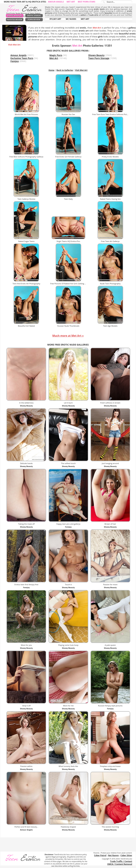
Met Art (71, 2)
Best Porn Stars (87, 2)
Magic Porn (56, 55)
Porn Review (34, 20)
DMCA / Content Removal (120, 864)
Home (51, 70)
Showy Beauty (96, 55)
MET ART (85, 19)
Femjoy (15, 61)
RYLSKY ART (56, 19)
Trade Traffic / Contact (121, 861)
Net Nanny (113, 855)
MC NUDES (71, 19)
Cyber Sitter (126, 855)
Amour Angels (56, 2)
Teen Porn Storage (99, 58)
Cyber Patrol (100, 855)
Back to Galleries (65, 70)
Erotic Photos (15, 16)
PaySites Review (15, 20)
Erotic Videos (34, 16)
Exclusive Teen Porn (22, 58)
